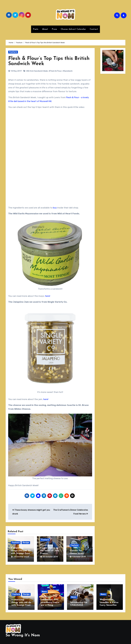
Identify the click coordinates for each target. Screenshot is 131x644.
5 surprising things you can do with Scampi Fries (21, 551)
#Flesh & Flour (55, 71)
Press (54, 29)
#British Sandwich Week (37, 71)
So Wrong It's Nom (23, 635)
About (45, 29)
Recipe (26, 543)
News (44, 592)
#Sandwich (68, 71)
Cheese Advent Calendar (73, 29)
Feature (13, 52)
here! (48, 296)
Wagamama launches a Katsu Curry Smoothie (109, 602)
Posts (36, 29)
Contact (94, 29)
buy (55, 208)
